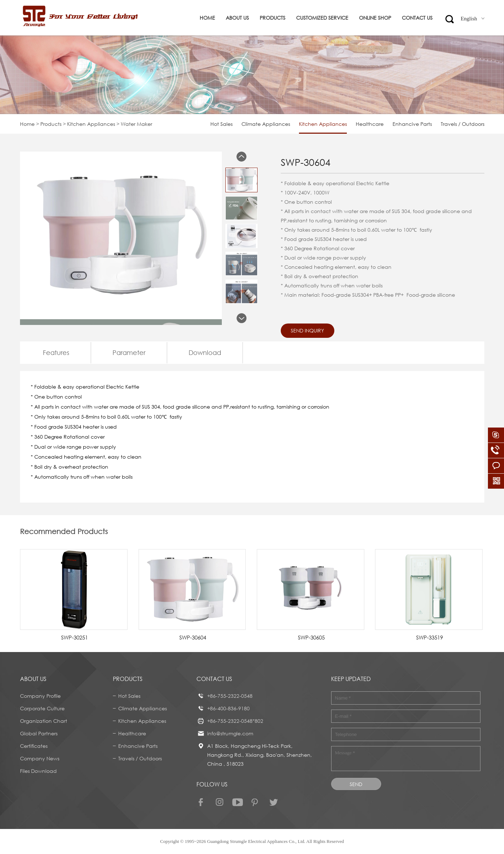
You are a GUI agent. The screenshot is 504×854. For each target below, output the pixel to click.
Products (273, 18)
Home (207, 18)
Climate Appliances (266, 124)
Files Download (38, 771)
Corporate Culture (42, 708)
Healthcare (370, 124)
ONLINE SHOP (375, 18)
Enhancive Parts (412, 124)
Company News (40, 758)
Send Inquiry (307, 330)
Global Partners (39, 733)
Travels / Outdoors (463, 124)
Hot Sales (221, 124)
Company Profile (40, 696)
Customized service (322, 18)
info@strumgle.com (230, 733)
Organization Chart (44, 721)
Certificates (34, 746)
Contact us (417, 18)
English (473, 19)
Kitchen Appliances (91, 124)
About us (237, 18)
